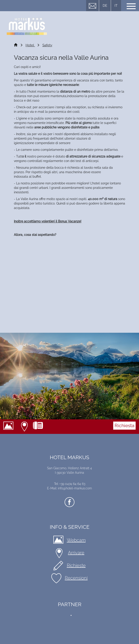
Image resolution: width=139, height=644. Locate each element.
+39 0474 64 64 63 (40, 427)
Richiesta (124, 425)
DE (105, 6)
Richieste (76, 565)
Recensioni (76, 578)
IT (116, 6)
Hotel (30, 45)
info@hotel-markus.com (75, 488)
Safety (47, 45)
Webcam (10, 427)
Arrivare (25, 427)
